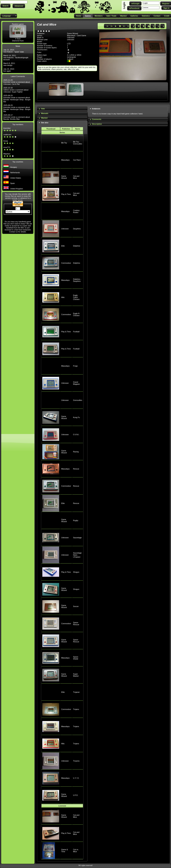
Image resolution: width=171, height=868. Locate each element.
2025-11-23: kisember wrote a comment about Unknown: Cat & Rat (17, 82)
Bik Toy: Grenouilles (78, 143)
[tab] (62, 109)
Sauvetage (77, 538)
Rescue (76, 469)
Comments (97, 119)
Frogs (75, 366)
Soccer (76, 606)
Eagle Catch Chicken (76, 297)
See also (45, 123)
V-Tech (18, 39)
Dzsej (6, 141)
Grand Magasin (76, 383)
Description (97, 124)
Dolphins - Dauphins (77, 280)
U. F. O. (76, 778)
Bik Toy (64, 143)
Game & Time (64, 851)
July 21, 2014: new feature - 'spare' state (14, 51)
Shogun (76, 572)
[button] (5, 6)
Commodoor (66, 263)
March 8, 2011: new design (9, 64)
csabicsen (7, 135)
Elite (63, 246)
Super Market (76, 675)
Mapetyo (7, 154)
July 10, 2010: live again (9, 70)
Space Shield (76, 658)
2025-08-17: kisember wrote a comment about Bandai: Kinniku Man (17, 117)
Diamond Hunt (18, 41)
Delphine (77, 246)
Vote (43, 109)
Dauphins (77, 229)
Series (62, 133)
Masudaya (65, 160)
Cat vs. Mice (76, 851)
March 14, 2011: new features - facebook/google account (16, 58)
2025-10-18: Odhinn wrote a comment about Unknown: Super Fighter (16, 90)
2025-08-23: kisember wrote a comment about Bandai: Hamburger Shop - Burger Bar (17, 99)
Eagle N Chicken (76, 314)
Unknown (65, 229)
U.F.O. (76, 795)
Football (76, 332)
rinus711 (7, 147)
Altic (63, 297)
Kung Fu (76, 417)
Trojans (76, 709)
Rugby (76, 520)
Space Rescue (76, 624)
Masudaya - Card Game (77, 35)
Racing (76, 452)
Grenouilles (78, 400)
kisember (7, 128)
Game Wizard (64, 177)
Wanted (44, 118)
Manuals (45, 113)
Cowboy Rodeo (76, 211)
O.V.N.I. (76, 435)
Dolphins (77, 263)
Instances (96, 109)
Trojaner (76, 692)
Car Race (77, 160)
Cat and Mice (76, 177)
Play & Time (66, 194)
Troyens (76, 761)
